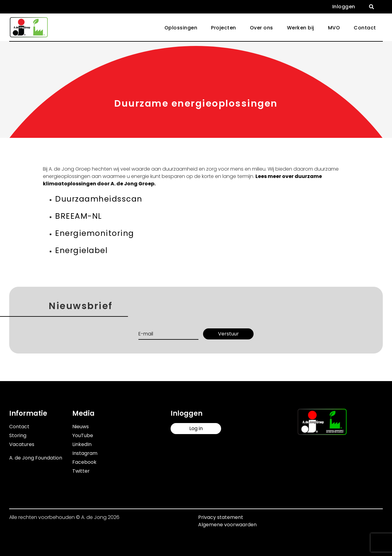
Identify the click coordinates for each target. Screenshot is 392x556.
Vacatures (22, 444)
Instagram (85, 453)
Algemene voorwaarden (227, 525)
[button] (371, 7)
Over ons (262, 28)
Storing (18, 435)
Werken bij (301, 28)
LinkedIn (82, 444)
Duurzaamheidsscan (99, 199)
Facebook (84, 462)
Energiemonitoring (95, 233)
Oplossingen (181, 28)
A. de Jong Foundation (36, 458)
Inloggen (344, 7)
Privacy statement (221, 517)
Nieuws (81, 427)
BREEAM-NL (79, 216)
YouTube (83, 435)
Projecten (224, 28)
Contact (365, 28)
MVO (334, 28)
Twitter (81, 471)
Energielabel (81, 250)
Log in (196, 428)
